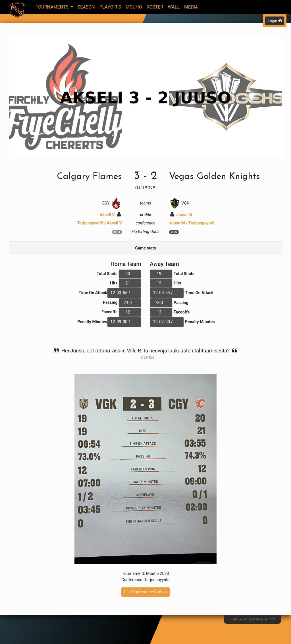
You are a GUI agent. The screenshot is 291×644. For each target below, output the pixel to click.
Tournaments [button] (53, 7)
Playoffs (110, 7)
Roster (155, 7)
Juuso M (181, 215)
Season (86, 7)
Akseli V (110, 215)
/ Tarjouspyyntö (192, 223)
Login (275, 21)
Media (191, 7)
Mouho (134, 7)
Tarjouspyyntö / (99, 223)
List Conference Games (145, 592)
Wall (174, 7)
